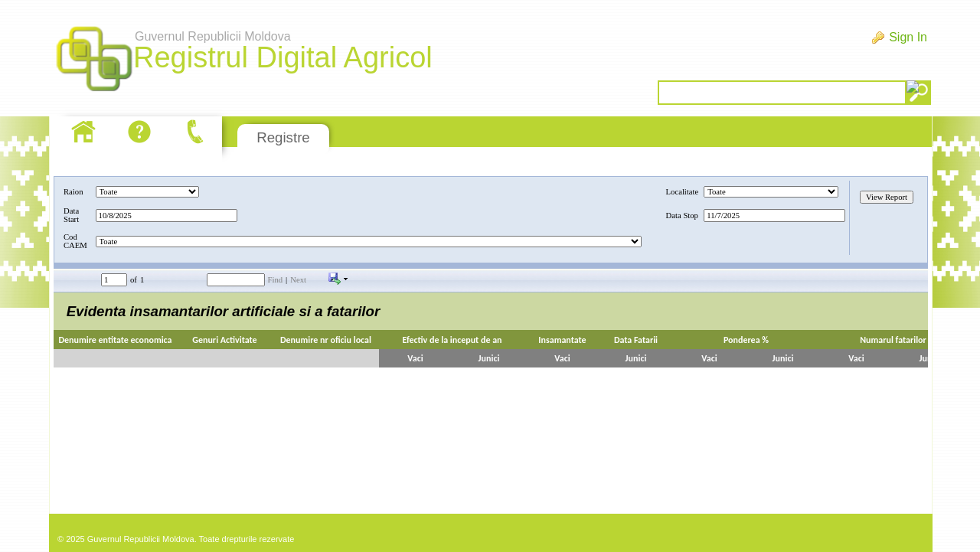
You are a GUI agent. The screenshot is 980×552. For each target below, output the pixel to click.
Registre (283, 137)
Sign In (908, 37)
